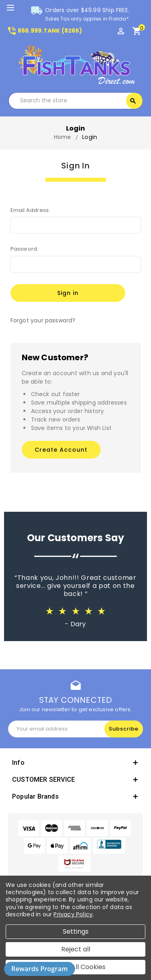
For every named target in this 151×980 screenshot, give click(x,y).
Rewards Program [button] (39, 969)
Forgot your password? (43, 320)
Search (133, 101)
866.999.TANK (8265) (44, 31)
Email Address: (30, 210)
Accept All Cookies (76, 967)
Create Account (61, 450)
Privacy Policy (73, 914)
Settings (76, 931)
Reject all (76, 949)
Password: (25, 249)
